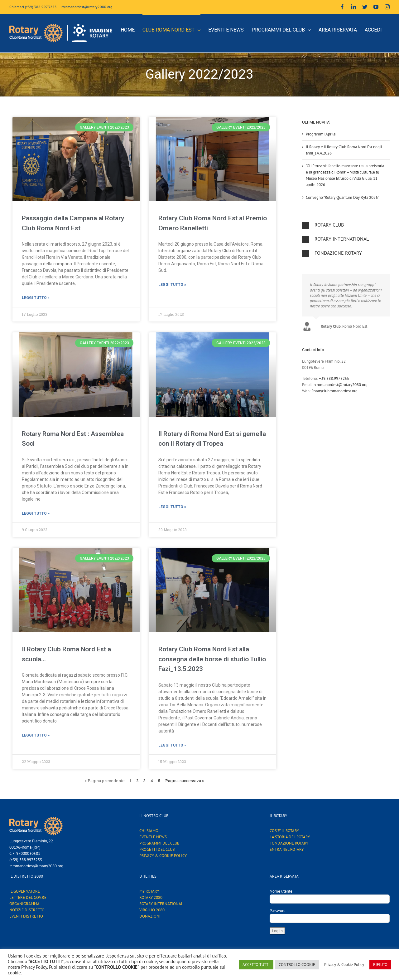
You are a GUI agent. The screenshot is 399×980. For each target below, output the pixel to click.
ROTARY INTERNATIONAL (161, 904)
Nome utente (281, 891)
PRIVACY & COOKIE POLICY (163, 856)
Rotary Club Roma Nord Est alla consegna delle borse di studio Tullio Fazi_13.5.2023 (212, 659)
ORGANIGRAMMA (24, 904)
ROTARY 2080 (151, 897)
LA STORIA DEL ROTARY (290, 837)
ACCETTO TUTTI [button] (256, 965)
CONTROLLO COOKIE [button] (297, 965)
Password (278, 911)
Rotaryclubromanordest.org (334, 391)
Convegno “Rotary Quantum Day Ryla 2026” (342, 197)
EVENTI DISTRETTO (26, 916)
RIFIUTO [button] (380, 965)
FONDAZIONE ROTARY (289, 843)
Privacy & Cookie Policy (344, 965)
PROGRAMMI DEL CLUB (159, 843)
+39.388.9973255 (334, 378)
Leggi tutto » (36, 298)
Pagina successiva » (185, 781)
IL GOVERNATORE (25, 891)
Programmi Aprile (321, 134)
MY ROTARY (149, 891)
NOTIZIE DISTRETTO (27, 910)
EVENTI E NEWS (153, 837)
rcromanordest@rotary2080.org (87, 7)
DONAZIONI (150, 916)
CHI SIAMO (149, 831)
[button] (346, 225)
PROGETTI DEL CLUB (157, 849)
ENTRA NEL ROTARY (287, 849)
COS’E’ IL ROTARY (284, 831)
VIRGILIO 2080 (152, 910)
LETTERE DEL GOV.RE (28, 897)
